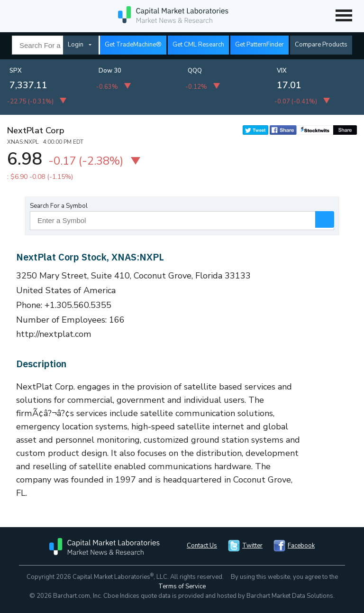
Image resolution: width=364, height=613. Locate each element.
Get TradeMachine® (133, 45)
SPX (16, 71)
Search (325, 219)
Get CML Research (198, 45)
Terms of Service (182, 586)
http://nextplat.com (54, 334)
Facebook (301, 546)
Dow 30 (110, 71)
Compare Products (321, 45)
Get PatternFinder (259, 45)
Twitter (252, 546)
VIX (282, 71)
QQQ (195, 71)
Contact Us (202, 546)
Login (76, 45)
